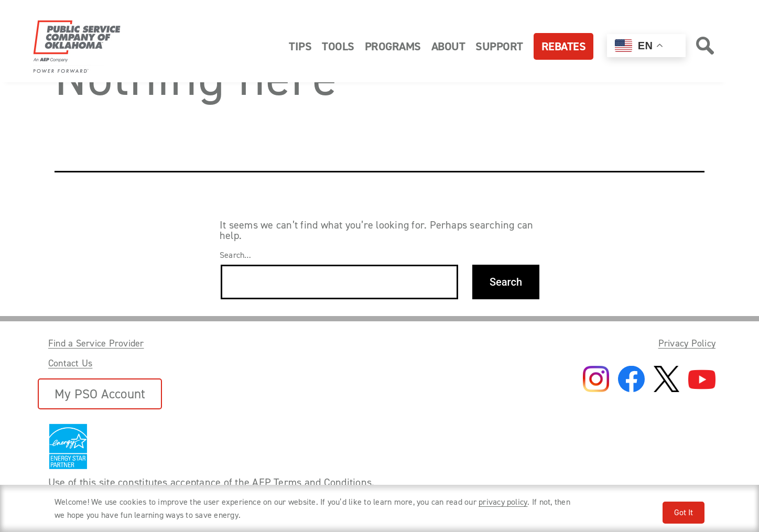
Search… (236, 255)
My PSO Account (100, 394)
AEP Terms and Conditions (312, 482)
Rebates (564, 46)
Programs (393, 46)
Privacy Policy (687, 343)
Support (499, 46)
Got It (684, 512)
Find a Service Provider (96, 343)
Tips (300, 46)
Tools (338, 46)
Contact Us (70, 363)
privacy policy (503, 502)
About (448, 46)
